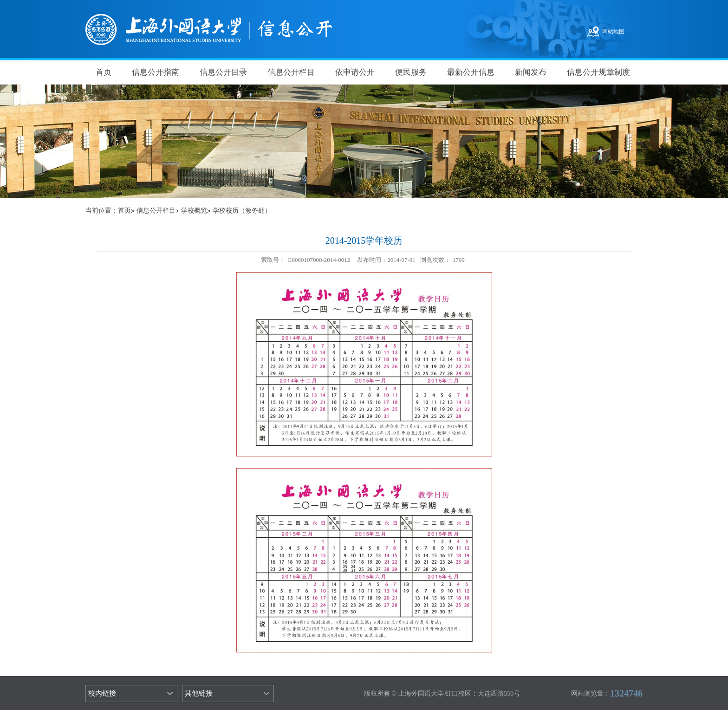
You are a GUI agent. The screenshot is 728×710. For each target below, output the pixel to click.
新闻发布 (531, 72)
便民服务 (411, 72)
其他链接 (199, 693)
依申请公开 (355, 72)
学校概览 (194, 211)
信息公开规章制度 (598, 72)
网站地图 (613, 32)
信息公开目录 (223, 72)
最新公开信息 (471, 72)
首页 (104, 72)
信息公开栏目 (291, 72)
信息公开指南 (156, 72)
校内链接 (102, 693)
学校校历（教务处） (242, 211)
